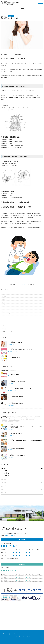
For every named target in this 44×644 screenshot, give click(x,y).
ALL (3, 293)
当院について (5, 634)
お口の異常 (5, 329)
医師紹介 (13, 634)
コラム (17, 636)
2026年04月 (6, 470)
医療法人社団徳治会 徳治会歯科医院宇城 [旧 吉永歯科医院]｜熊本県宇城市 (10, 2)
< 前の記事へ (13, 284)
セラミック (5, 320)
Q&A (25, 634)
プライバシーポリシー (26, 636)
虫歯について (5, 299)
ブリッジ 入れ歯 (6, 317)
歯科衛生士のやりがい (7, 332)
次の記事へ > (31, 284)
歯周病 (4, 302)
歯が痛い (4, 308)
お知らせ (4, 326)
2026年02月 (6, 474)
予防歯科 (4, 311)
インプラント (5, 323)
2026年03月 (6, 472)
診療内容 (20, 634)
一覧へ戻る (22, 284)
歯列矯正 (4, 305)
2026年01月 (6, 476)
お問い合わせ (32, 634)
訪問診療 (4, 296)
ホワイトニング (6, 314)
